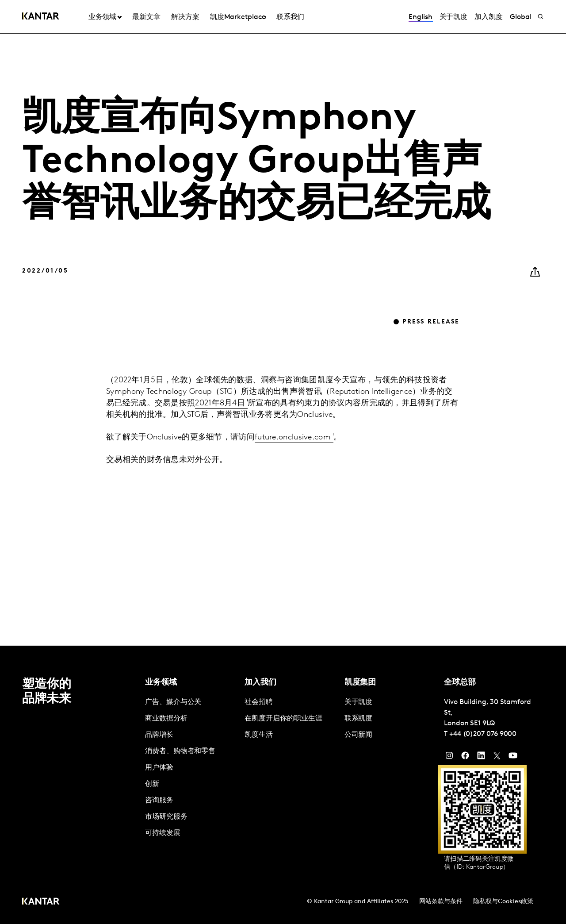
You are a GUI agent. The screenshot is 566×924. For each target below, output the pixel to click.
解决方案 (185, 17)
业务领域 (103, 17)
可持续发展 (163, 833)
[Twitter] (497, 758)
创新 (152, 784)
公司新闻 (359, 735)
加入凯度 (489, 17)
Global (521, 17)
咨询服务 (159, 801)
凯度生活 (259, 735)
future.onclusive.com (293, 437)
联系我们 (291, 17)
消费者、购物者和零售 (180, 751)
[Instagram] (449, 758)
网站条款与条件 (441, 902)
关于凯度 (454, 17)
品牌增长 (159, 735)
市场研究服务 (166, 817)
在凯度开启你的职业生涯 (283, 719)
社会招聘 (259, 702)
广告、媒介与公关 (173, 702)
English (420, 17)
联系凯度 (359, 719)
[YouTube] (481, 758)
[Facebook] (465, 758)
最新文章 (146, 17)
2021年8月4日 (220, 403)
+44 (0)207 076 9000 (483, 734)
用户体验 (159, 768)
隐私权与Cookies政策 (503, 902)
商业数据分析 (166, 719)
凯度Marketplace (238, 17)
